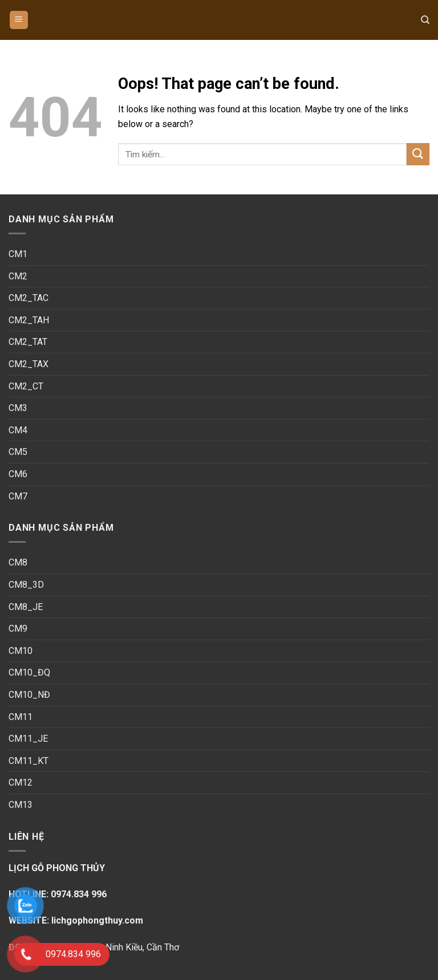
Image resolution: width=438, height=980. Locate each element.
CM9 (18, 629)
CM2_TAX (29, 364)
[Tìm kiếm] (425, 20)
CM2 (18, 276)
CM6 (18, 474)
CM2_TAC (29, 298)
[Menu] (19, 20)
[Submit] (418, 154)
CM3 (18, 408)
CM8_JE (26, 607)
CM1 (18, 254)
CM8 (18, 562)
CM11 (21, 717)
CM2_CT (26, 386)
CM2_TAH (29, 320)
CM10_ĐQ (29, 672)
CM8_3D (26, 585)
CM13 (21, 805)
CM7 (18, 496)
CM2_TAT (28, 342)
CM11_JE (28, 739)
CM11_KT (29, 761)
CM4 (18, 430)
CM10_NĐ (29, 695)
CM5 (18, 452)
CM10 (21, 651)
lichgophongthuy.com (96, 920)
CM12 (21, 782)
